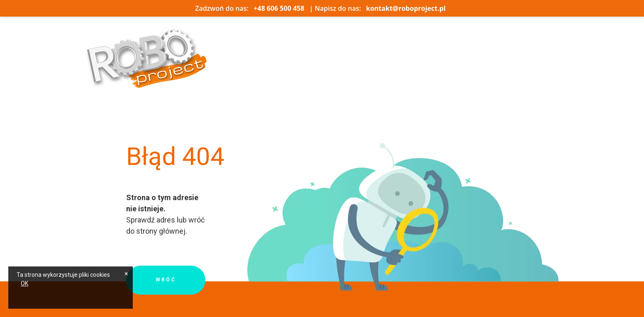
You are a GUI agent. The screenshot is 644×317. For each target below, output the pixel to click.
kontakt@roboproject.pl (406, 8)
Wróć (166, 280)
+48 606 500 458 (279, 8)
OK (24, 283)
